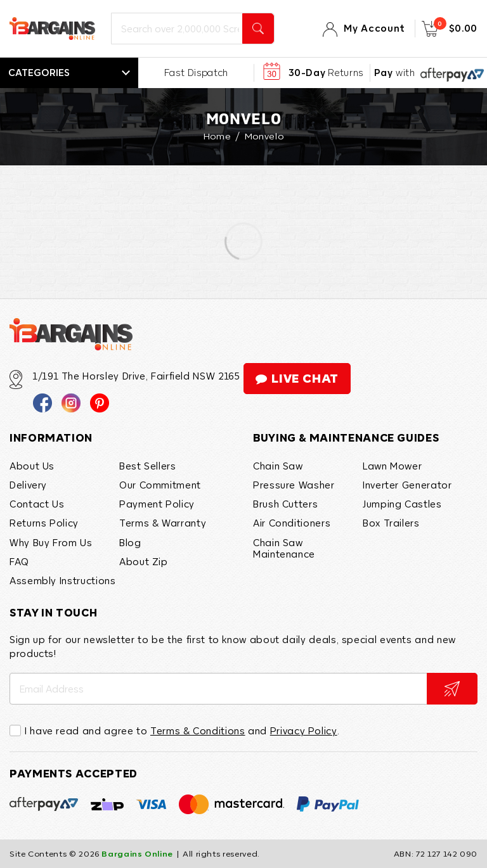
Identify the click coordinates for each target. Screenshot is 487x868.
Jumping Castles (402, 504)
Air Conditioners (292, 523)
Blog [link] (130, 542)
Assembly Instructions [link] (62, 580)
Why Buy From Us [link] (51, 542)
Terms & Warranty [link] (163, 523)
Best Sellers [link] (148, 466)
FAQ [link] (19, 561)
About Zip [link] (144, 561)
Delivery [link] (28, 485)
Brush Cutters (285, 504)
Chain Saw (278, 466)
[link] (42, 402)
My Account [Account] (374, 28)
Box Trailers (391, 523)
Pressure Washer (294, 485)
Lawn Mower (392, 466)
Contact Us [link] (37, 504)
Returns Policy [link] (44, 523)
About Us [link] (32, 466)
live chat (297, 379)
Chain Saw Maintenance (284, 548)
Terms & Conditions (198, 731)
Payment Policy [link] (157, 504)
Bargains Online (137, 854)
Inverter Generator (407, 485)
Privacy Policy (304, 731)
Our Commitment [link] (160, 485)
